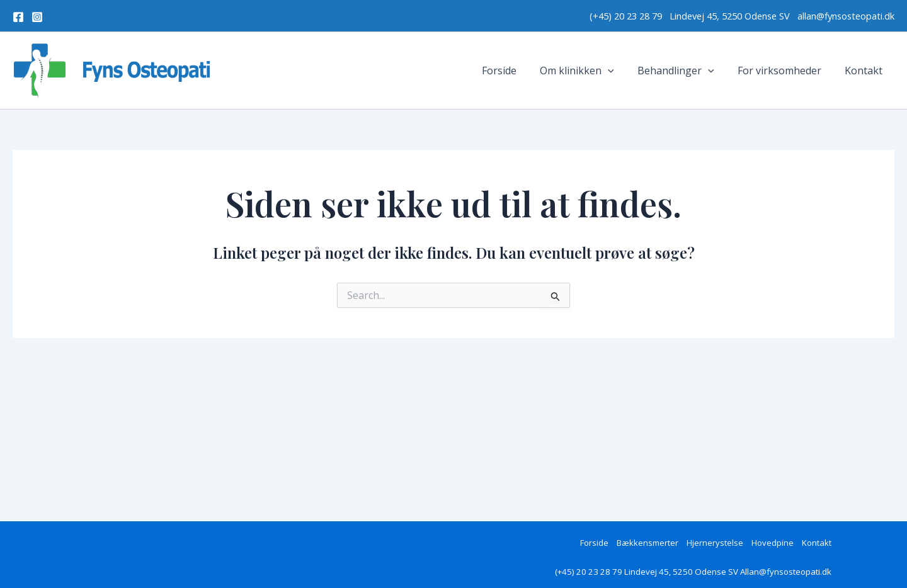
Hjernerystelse (715, 543)
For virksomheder (784, 71)
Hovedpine (773, 543)
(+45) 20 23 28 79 (630, 16)
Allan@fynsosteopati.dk (786, 572)
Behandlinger (684, 71)
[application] (620, 71)
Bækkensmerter (647, 543)
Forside (514, 71)
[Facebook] (18, 17)
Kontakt (865, 71)
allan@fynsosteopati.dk (846, 16)
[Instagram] (37, 17)
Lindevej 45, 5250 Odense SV (731, 16)
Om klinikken (589, 71)
